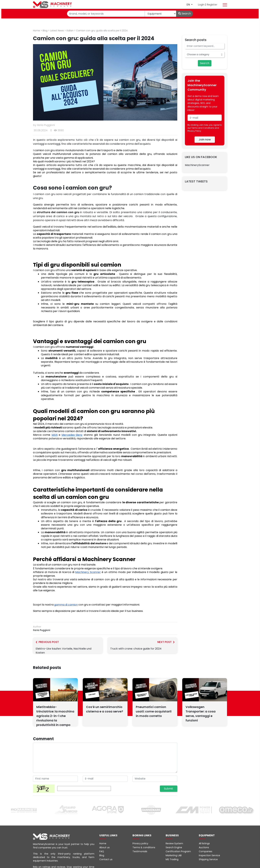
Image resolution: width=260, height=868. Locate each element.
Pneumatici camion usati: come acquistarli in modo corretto (154, 711)
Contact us (106, 859)
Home (36, 31)
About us (104, 847)
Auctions (204, 847)
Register (212, 5)
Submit (169, 789)
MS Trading (172, 859)
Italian (70, 31)
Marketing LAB (174, 855)
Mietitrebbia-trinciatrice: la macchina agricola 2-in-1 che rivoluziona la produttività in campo (55, 716)
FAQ (102, 851)
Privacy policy (140, 843)
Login (201, 5)
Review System (174, 843)
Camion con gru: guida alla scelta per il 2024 (102, 31)
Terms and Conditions (203, 128)
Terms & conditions (144, 847)
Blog (45, 31)
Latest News (57, 31)
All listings (204, 843)
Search (185, 14)
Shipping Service (208, 859)
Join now (205, 140)
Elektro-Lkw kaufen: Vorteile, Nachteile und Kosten (68, 647)
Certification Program (178, 851)
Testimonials (140, 851)
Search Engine (174, 847)
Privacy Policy (194, 131)
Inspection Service (209, 855)
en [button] (189, 5)
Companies (206, 851)
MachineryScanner (197, 165)
